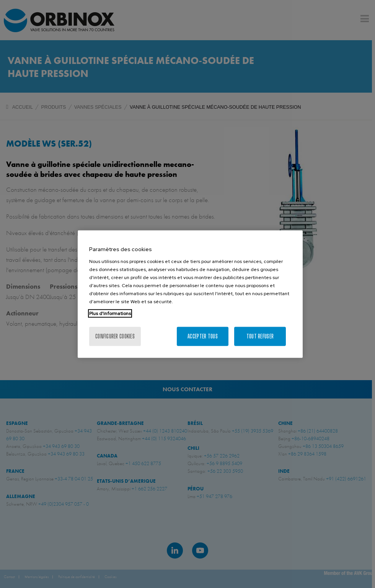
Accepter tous (203, 336)
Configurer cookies (115, 336)
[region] (190, 294)
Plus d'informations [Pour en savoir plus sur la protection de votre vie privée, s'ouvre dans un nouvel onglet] (110, 313)
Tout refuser (260, 336)
